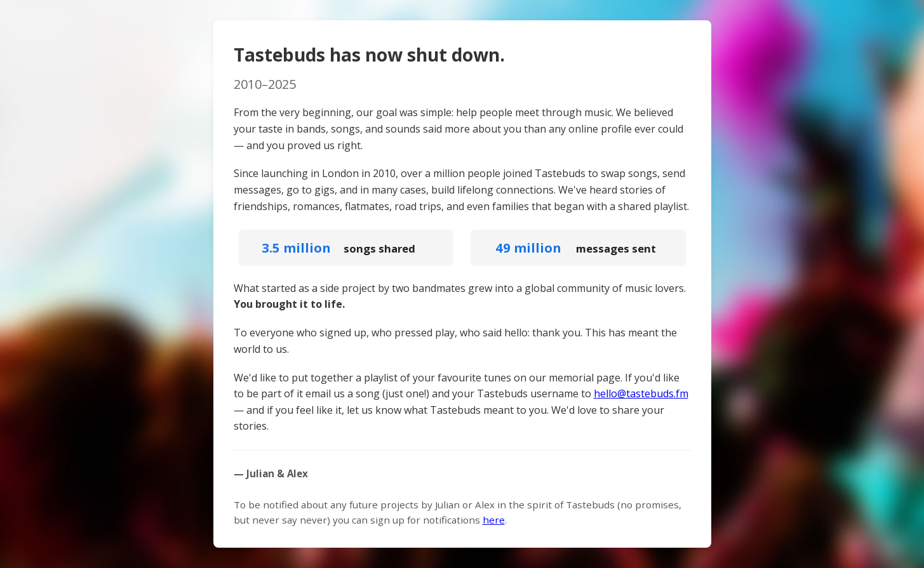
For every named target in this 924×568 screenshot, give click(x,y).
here (494, 520)
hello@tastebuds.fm (641, 393)
